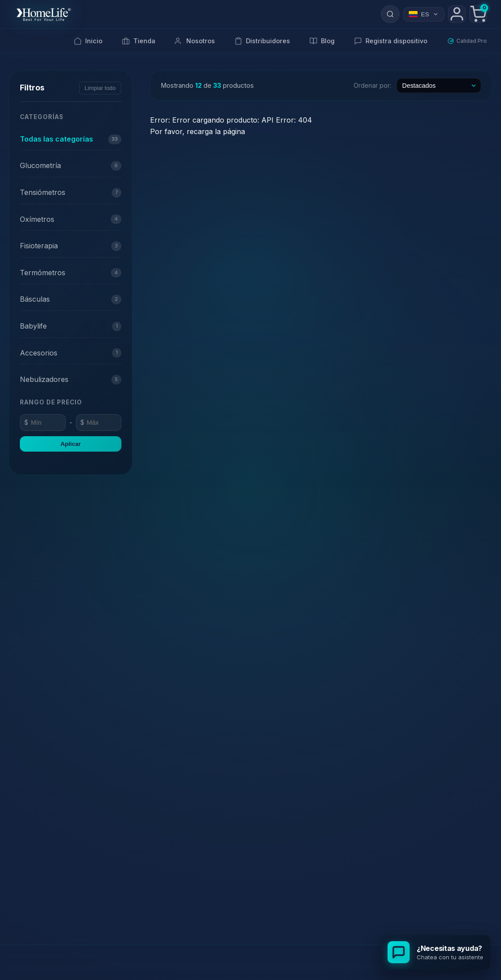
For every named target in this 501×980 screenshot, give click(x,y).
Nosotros (195, 41)
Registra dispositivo (391, 41)
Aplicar (71, 444)
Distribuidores (262, 41)
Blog (322, 41)
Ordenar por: (372, 85)
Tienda (139, 41)
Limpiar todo (100, 88)
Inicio (88, 41)
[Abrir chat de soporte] (435, 952)
